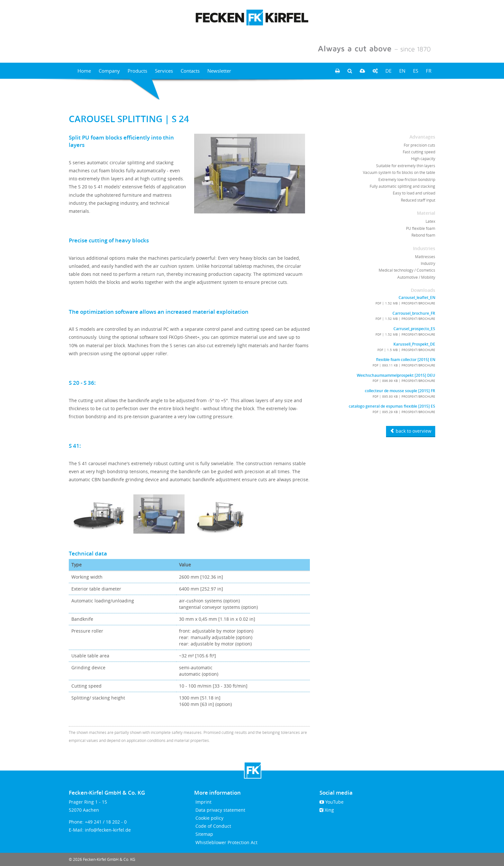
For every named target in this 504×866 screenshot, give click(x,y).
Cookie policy (209, 818)
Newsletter (219, 71)
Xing (327, 810)
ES (416, 71)
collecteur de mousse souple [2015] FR (400, 391)
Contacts (190, 71)
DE (388, 71)
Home (84, 71)
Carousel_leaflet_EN (417, 298)
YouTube (332, 802)
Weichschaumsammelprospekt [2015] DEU (396, 375)
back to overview (411, 431)
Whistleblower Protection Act (226, 842)
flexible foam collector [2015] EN (406, 360)
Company (109, 71)
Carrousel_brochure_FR (414, 313)
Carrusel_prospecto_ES (414, 329)
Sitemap (204, 834)
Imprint (203, 802)
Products (137, 71)
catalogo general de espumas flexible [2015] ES (392, 406)
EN (402, 71)
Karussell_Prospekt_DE (414, 344)
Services (164, 71)
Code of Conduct (213, 826)
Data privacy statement (220, 810)
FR (429, 71)
